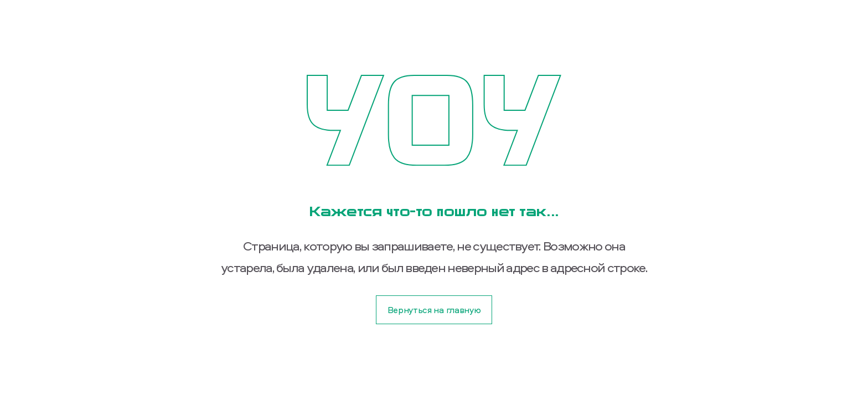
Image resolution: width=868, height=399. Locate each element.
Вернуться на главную (434, 310)
